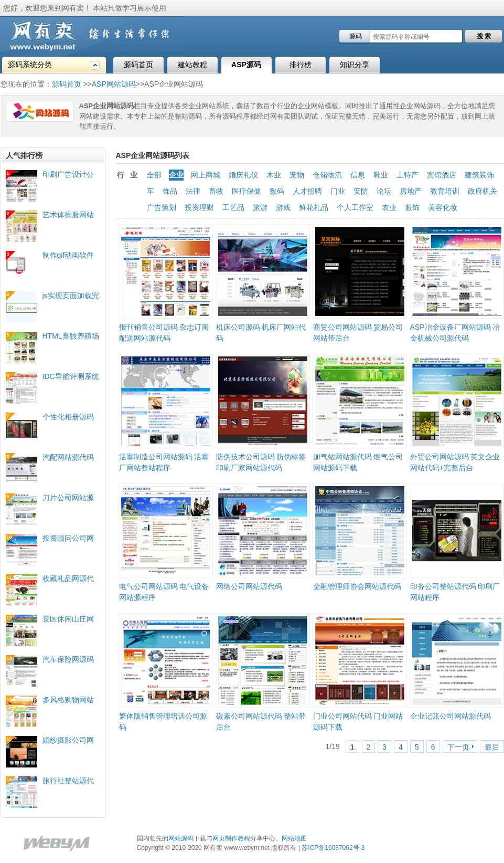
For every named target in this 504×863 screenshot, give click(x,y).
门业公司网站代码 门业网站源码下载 (358, 722)
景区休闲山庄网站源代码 (68, 619)
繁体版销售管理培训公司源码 (163, 722)
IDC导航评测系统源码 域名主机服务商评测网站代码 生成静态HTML (71, 377)
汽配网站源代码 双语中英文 (68, 457)
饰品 (170, 191)
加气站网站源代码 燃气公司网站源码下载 (358, 462)
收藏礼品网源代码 (68, 579)
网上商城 (206, 175)
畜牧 (216, 191)
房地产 (411, 191)
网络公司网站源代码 (249, 586)
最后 (492, 747)
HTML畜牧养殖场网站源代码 (71, 336)
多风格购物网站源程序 (68, 700)
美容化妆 (443, 207)
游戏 (283, 207)
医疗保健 (246, 191)
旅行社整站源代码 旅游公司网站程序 (69, 781)
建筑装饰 (479, 175)
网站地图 (294, 838)
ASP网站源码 (114, 84)
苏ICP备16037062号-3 (333, 848)
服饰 (412, 207)
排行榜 (301, 65)
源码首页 (138, 65)
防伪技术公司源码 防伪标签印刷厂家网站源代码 (261, 462)
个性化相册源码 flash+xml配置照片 (69, 417)
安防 (361, 191)
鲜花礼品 (314, 207)
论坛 (384, 191)
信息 (358, 175)
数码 (277, 191)
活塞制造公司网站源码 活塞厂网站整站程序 (164, 462)
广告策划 (162, 207)
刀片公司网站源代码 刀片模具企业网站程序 (69, 498)
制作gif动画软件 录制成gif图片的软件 (68, 255)
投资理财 (199, 207)
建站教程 (192, 65)
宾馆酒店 (442, 175)
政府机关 (482, 191)
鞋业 (381, 175)
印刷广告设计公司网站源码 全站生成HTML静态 (69, 175)
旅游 (260, 207)
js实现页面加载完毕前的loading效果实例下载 (71, 296)
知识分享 (355, 65)
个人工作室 (355, 207)
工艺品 (233, 207)
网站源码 (181, 838)
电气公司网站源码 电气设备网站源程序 (164, 592)
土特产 (408, 175)
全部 (154, 175)
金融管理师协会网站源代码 (357, 586)
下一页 (458, 747)
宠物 (297, 175)
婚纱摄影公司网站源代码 (68, 740)
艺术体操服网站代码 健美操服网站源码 (69, 215)
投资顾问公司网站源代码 (68, 538)
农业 (389, 207)
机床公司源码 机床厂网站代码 (261, 333)
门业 (338, 191)
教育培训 (445, 191)
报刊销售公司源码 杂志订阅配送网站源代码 (164, 333)
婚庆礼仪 (243, 175)
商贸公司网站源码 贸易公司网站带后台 (358, 333)
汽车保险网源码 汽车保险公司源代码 (68, 660)
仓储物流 (327, 175)
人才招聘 (307, 191)
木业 (274, 175)
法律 (193, 191)
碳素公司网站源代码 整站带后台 (261, 722)
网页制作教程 (231, 838)
